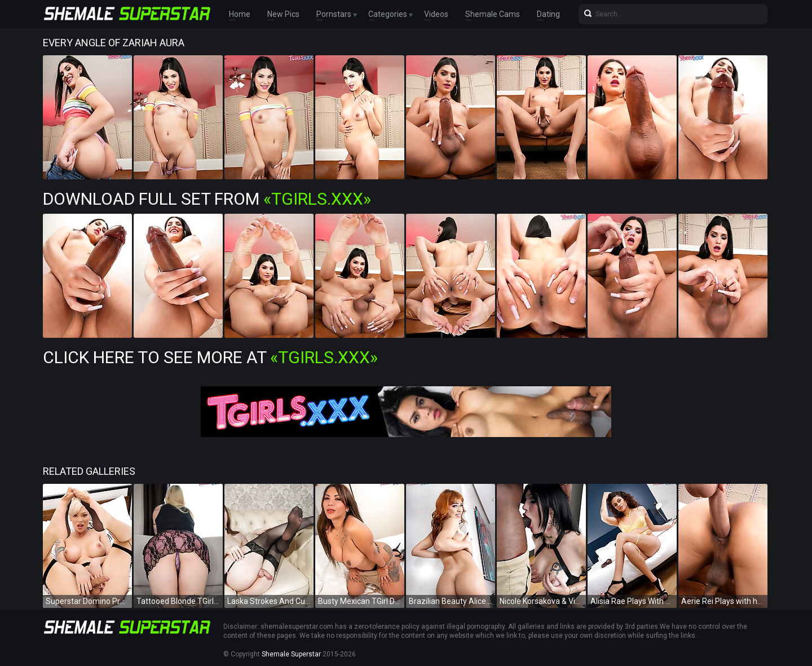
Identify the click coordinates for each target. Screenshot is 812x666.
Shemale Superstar (291, 654)
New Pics (283, 14)
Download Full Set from (207, 199)
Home (240, 14)
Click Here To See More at (210, 357)
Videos (436, 14)
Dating (548, 14)
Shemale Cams (493, 14)
